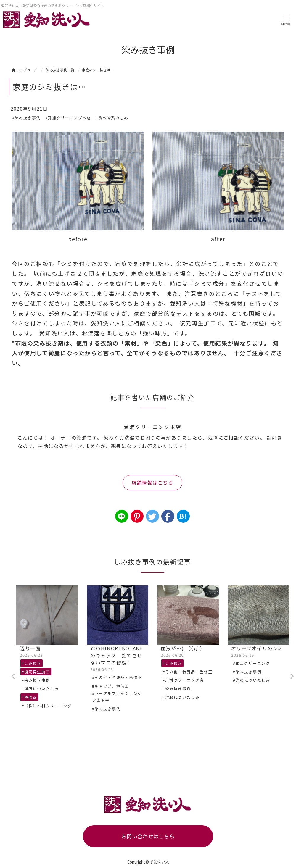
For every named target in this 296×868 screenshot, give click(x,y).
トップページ (25, 70)
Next (292, 677)
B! (183, 516)
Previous (13, 677)
